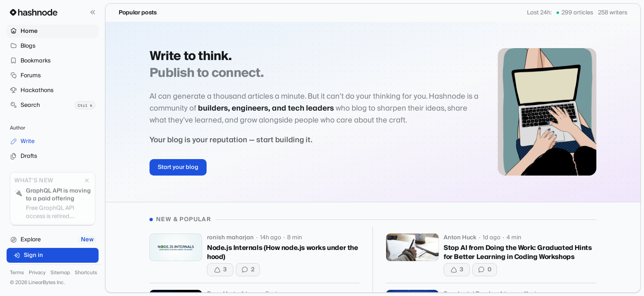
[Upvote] (220, 270)
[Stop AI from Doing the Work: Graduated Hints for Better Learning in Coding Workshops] (412, 247)
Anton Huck (460, 238)
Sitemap (60, 273)
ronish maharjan (230, 238)
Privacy (37, 273)
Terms (17, 273)
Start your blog (178, 167)
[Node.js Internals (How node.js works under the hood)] (176, 247)
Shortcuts (86, 273)
